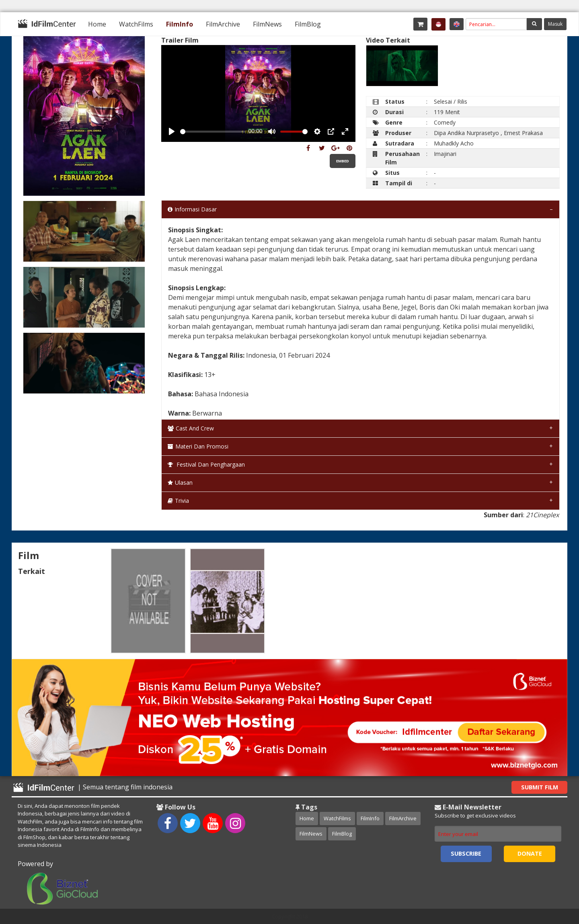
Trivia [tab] (178, 501)
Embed (343, 161)
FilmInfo (180, 24)
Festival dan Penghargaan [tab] (206, 464)
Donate (530, 853)
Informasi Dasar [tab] (192, 209)
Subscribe (466, 853)
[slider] (213, 132)
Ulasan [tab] (180, 482)
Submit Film (540, 787)
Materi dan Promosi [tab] (198, 446)
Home (97, 24)
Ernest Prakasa (523, 133)
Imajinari (445, 154)
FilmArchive (223, 24)
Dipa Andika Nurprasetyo (466, 133)
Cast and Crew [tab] (191, 428)
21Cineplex (542, 515)
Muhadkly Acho (454, 143)
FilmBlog (308, 24)
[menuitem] (97, 24)
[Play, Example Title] (172, 131)
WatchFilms (136, 24)
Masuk (555, 24)
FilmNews (267, 24)
